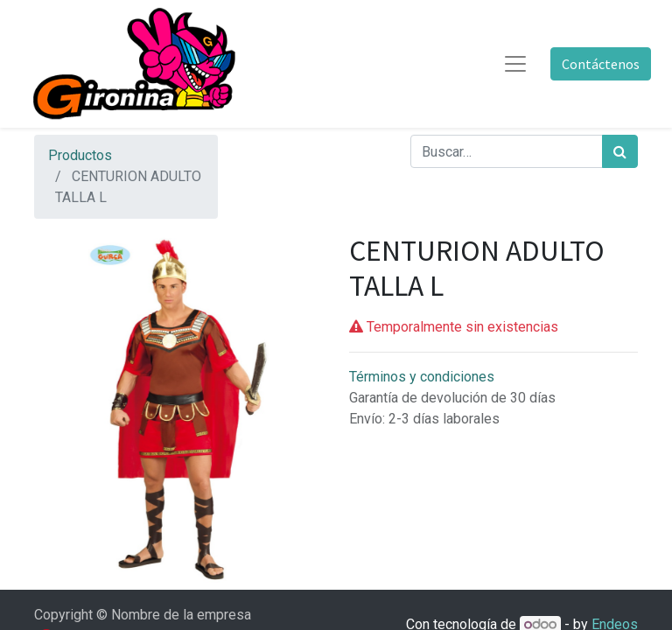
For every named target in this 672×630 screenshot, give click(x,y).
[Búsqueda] (620, 151)
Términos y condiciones (422, 377)
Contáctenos (601, 64)
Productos (80, 155)
